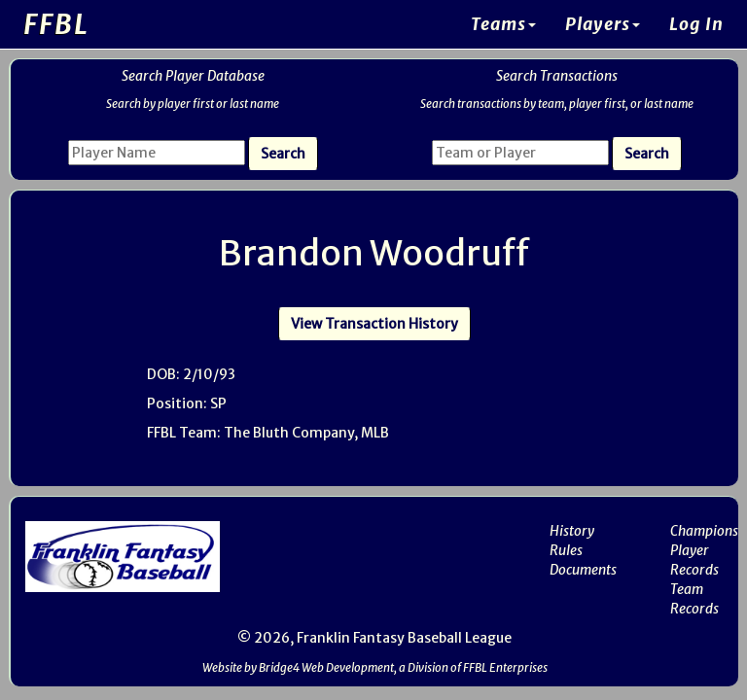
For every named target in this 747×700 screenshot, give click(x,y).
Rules (566, 550)
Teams (503, 24)
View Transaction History (374, 324)
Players (603, 24)
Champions (704, 531)
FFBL (56, 24)
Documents (583, 570)
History (572, 531)
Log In (696, 24)
